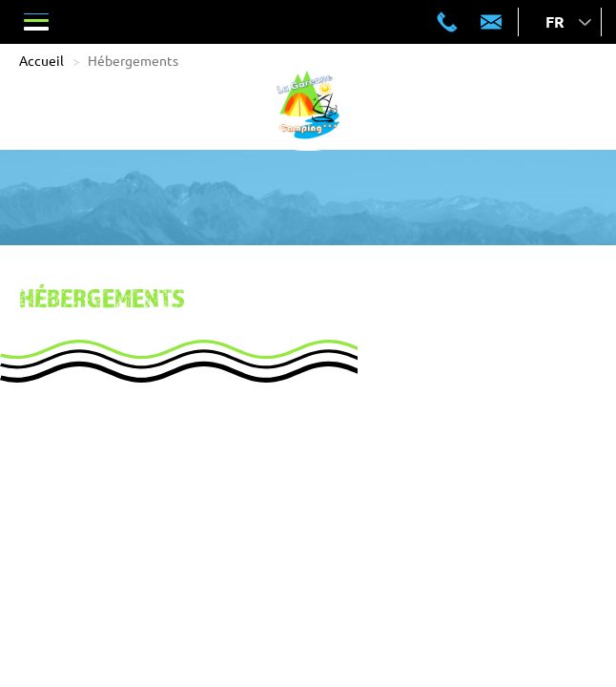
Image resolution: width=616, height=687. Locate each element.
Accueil (41, 60)
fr (555, 21)
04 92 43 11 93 (447, 22)
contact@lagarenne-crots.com (491, 22)
